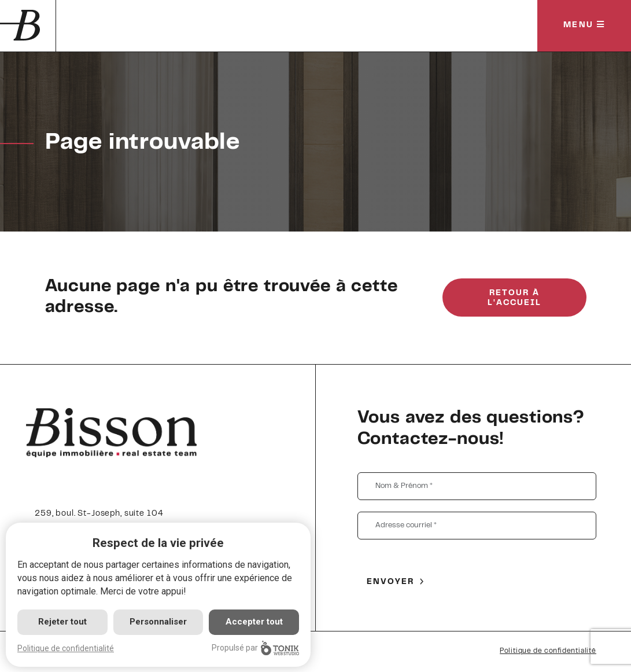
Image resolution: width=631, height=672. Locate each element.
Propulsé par (255, 648)
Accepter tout (254, 622)
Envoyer (391, 582)
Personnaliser (158, 622)
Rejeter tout (62, 622)
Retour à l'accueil (515, 298)
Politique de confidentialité (548, 651)
